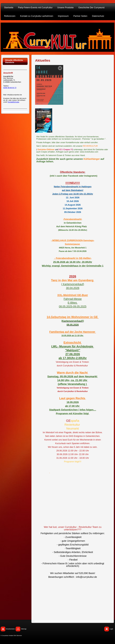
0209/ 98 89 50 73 (10, 88)
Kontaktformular (13, 102)
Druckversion (10, 629)
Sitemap (24, 629)
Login (111, 629)
